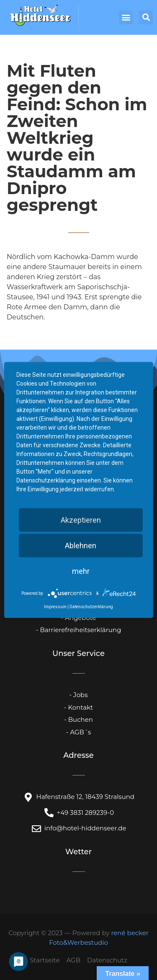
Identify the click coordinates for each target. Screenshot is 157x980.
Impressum (55, 607)
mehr (81, 571)
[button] (126, 17)
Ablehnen (81, 546)
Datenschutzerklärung (91, 607)
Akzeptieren (81, 520)
